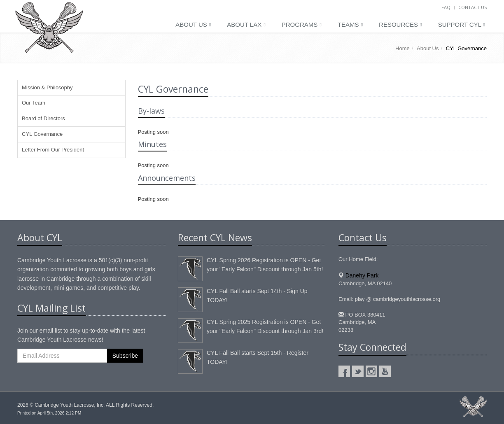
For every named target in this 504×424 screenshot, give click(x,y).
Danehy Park (362, 275)
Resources (400, 24)
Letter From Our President (53, 150)
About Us (193, 24)
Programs (302, 24)
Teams (350, 24)
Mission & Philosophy (47, 87)
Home (402, 48)
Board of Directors (43, 118)
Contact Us (472, 7)
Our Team (34, 103)
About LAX (246, 24)
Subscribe (125, 356)
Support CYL (462, 24)
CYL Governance (42, 134)
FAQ (446, 7)
